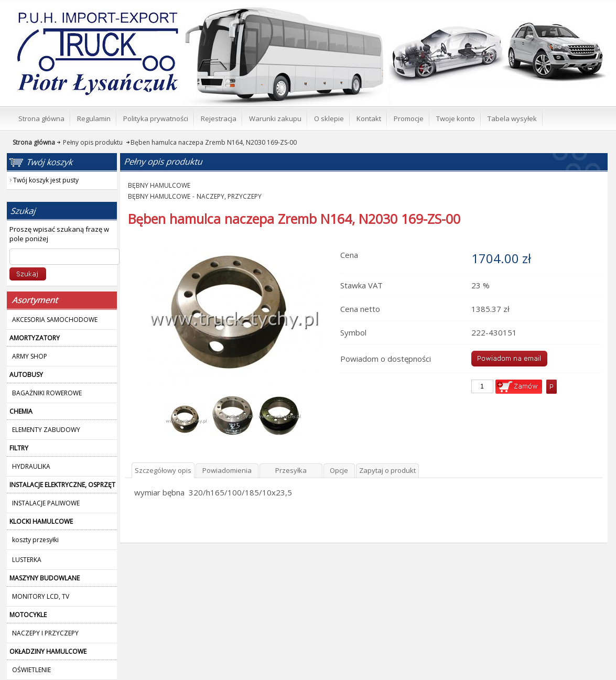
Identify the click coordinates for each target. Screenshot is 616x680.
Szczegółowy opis (163, 255)
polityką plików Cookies (542, 662)
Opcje (339, 255)
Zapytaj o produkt (387, 255)
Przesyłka (291, 255)
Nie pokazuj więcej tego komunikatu (309, 672)
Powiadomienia (227, 255)
